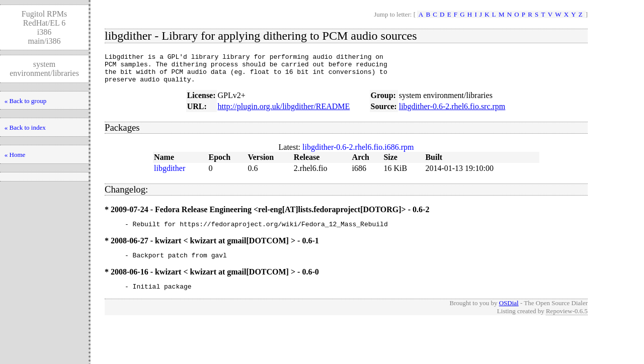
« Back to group (25, 101)
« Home (15, 155)
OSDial (509, 313)
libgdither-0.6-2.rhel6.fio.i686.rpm (358, 153)
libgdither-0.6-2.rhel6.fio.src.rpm (452, 112)
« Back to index (25, 127)
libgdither (170, 174)
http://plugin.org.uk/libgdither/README (284, 112)
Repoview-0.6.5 (567, 322)
